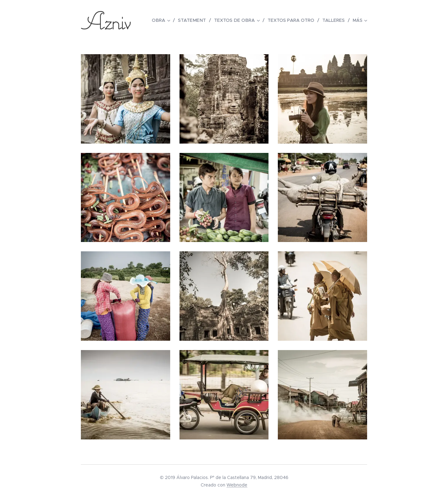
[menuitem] (167, 20)
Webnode (237, 485)
